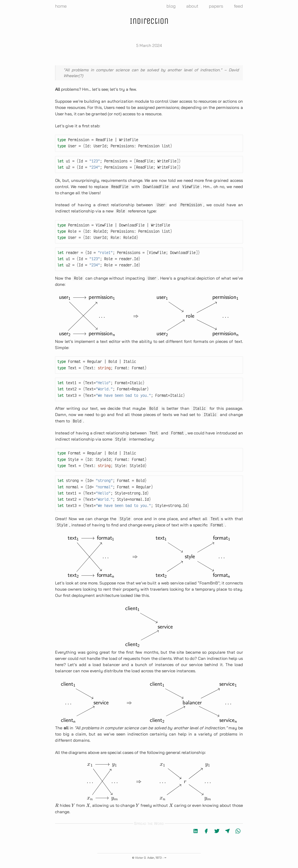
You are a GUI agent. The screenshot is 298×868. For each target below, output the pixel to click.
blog (171, 6)
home (61, 6)
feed (238, 6)
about (192, 6)
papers (216, 6)
